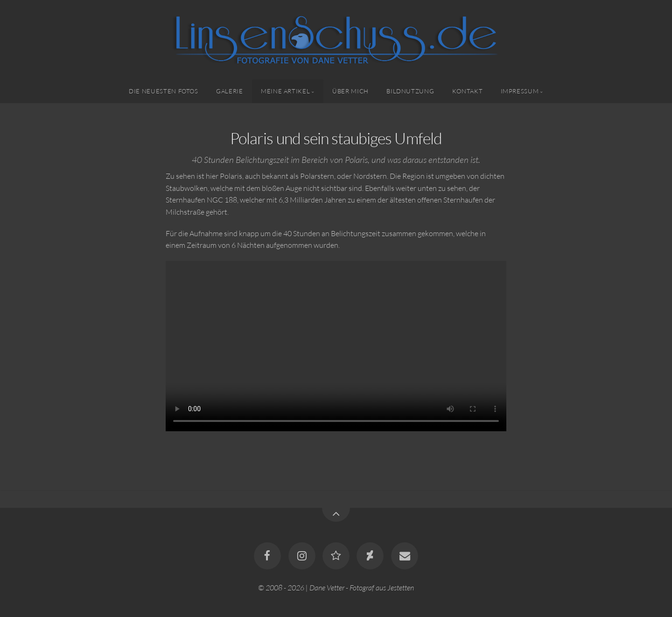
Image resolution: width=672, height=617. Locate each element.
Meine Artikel (285, 91)
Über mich (350, 91)
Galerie (229, 91)
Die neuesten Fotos (164, 91)
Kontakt (467, 91)
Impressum (520, 91)
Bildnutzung (410, 91)
